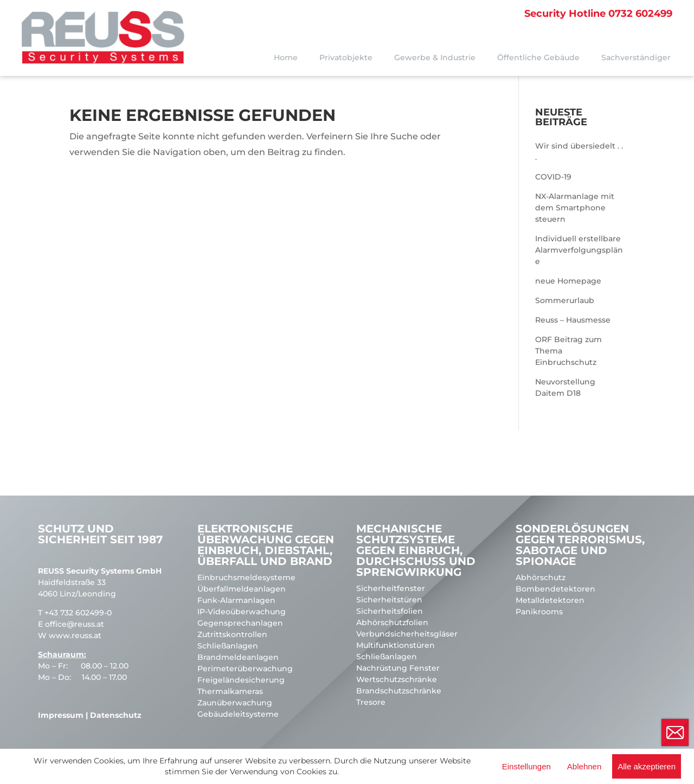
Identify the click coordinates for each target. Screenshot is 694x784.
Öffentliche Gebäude (538, 57)
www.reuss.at (75, 635)
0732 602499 (598, 14)
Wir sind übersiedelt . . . (579, 152)
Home (286, 57)
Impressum (61, 715)
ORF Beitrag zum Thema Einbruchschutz (568, 351)
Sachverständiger (636, 57)
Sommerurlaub (565, 300)
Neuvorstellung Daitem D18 (565, 387)
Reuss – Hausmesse (573, 320)
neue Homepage (568, 281)
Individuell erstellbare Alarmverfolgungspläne (579, 250)
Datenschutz (116, 715)
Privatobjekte (346, 57)
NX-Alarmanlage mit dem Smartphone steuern (575, 208)
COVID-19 (553, 177)
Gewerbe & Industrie (435, 57)
